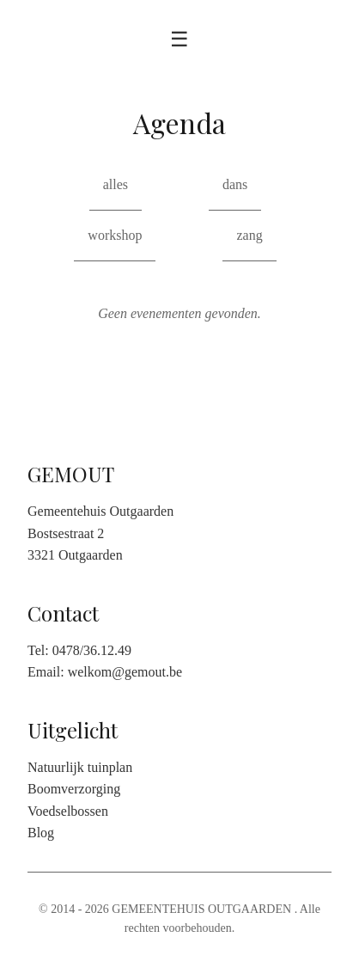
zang (249, 235)
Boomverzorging (74, 789)
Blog (41, 833)
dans (235, 184)
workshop (115, 235)
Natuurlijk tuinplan (80, 767)
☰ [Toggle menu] (179, 39)
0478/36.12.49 (92, 650)
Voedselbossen (68, 811)
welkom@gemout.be (125, 672)
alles (116, 184)
